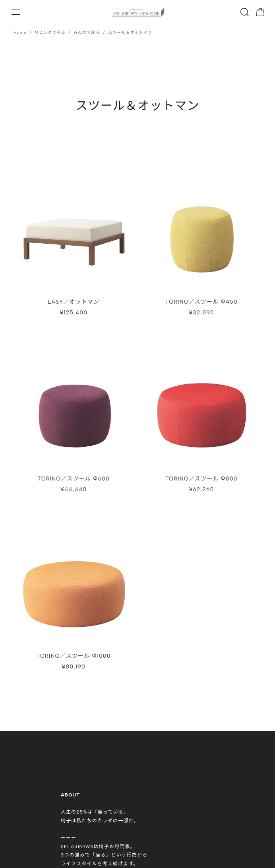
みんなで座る (87, 32)
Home (20, 32)
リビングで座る (50, 32)
